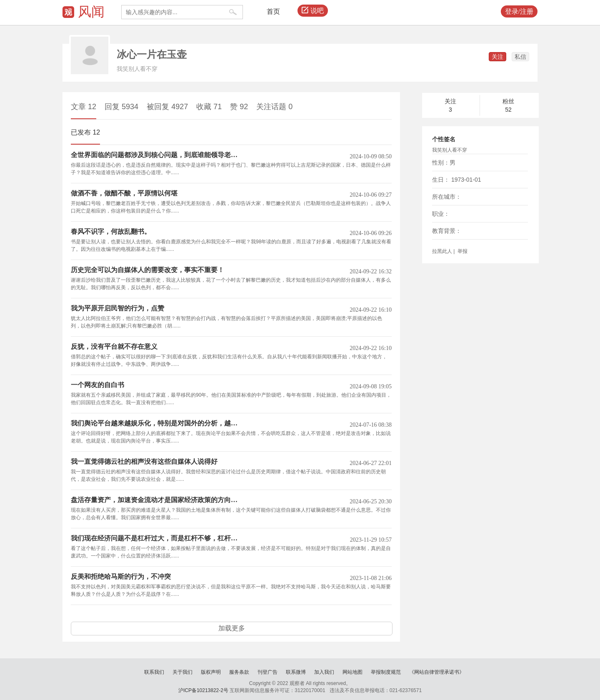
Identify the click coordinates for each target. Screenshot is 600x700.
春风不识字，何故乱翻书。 (111, 232)
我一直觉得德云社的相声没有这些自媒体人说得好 (144, 462)
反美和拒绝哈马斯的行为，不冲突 (121, 577)
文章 (84, 107)
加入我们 (324, 672)
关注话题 (274, 107)
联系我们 (154, 672)
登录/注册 (519, 11)
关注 (497, 57)
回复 (121, 107)
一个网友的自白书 (97, 385)
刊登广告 (267, 672)
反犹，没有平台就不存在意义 (114, 347)
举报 (462, 251)
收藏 (209, 107)
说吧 (313, 11)
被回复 (167, 107)
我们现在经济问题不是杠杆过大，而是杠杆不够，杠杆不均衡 (157, 538)
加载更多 (232, 628)
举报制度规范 (386, 672)
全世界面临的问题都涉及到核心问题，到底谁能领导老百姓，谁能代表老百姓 (157, 155)
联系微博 (296, 672)
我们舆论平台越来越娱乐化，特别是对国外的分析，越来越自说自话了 (157, 423)
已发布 (85, 132)
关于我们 (182, 672)
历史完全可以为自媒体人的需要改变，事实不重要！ (147, 270)
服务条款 (239, 672)
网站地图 (352, 672)
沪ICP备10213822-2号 (203, 690)
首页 (273, 11)
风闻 (91, 12)
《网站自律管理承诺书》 (437, 672)
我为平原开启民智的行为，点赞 (117, 308)
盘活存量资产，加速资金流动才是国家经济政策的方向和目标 (157, 500)
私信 (520, 57)
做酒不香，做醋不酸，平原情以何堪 (124, 193)
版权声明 (211, 672)
